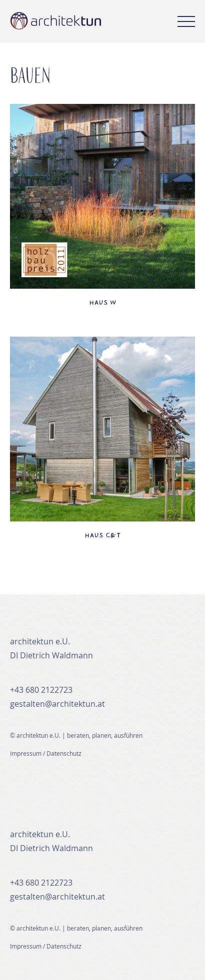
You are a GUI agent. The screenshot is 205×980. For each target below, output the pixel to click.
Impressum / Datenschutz (46, 753)
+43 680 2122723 (41, 690)
